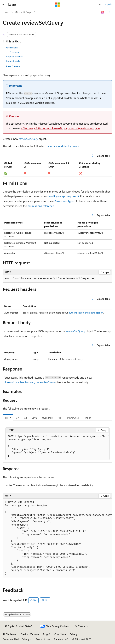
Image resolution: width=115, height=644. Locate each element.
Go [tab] (26, 418)
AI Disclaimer (10, 634)
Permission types (64, 201)
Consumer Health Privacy (16, 639)
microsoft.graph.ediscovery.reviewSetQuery (29, 382)
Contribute (60, 634)
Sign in (109, 4)
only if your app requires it (63, 196)
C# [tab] (17, 418)
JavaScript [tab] (47, 418)
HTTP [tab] (8, 418)
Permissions (12, 47)
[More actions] (109, 12)
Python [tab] (88, 418)
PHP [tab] (60, 418)
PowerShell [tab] (73, 418)
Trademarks (60, 639)
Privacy (74, 634)
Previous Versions (30, 634)
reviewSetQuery (28, 139)
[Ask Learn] (103, 12)
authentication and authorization (86, 313)
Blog (45, 634)
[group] (57, 446)
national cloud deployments (62, 146)
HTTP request (13, 52)
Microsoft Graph (23, 12)
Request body (13, 61)
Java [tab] (34, 418)
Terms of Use (43, 639)
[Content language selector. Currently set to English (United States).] (18, 626)
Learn (6, 12)
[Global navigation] (3, 5)
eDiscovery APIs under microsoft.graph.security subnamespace (60, 128)
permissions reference (41, 206)
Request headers (14, 56)
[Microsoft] (57, 5)
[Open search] (100, 5)
